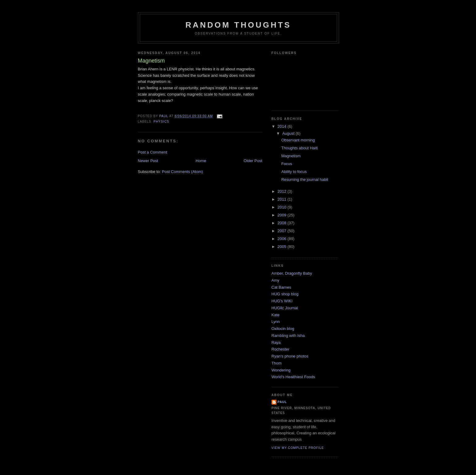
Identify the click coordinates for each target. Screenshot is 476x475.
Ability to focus (294, 172)
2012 (283, 191)
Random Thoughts (238, 25)
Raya (276, 343)
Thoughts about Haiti (300, 148)
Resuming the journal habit (305, 180)
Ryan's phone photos (290, 356)
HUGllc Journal (285, 308)
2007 (283, 231)
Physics (162, 122)
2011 (283, 199)
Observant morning (298, 140)
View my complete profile (298, 448)
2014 (283, 126)
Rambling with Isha (288, 336)
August (289, 133)
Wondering (281, 370)
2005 (283, 247)
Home (201, 161)
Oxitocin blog (283, 329)
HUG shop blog (285, 294)
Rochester (281, 349)
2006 (283, 239)
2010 (283, 207)
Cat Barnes (281, 287)
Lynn (276, 322)
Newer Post (148, 161)
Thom (277, 363)
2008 (283, 223)
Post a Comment (153, 152)
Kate (276, 315)
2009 (283, 215)
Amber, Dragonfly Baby (292, 273)
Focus (287, 164)
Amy (276, 280)
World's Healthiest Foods (293, 377)
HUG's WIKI (282, 301)
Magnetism (291, 156)
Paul (282, 402)
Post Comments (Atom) (182, 172)
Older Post (253, 161)
